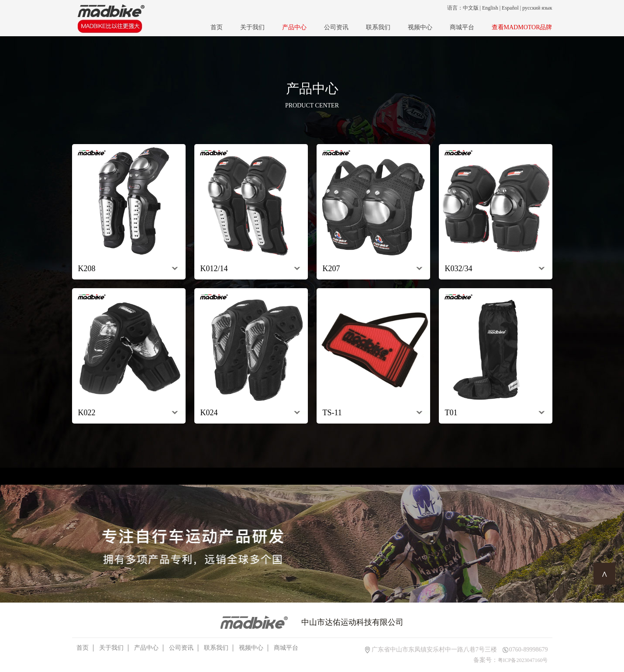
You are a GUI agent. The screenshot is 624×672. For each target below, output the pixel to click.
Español (510, 8)
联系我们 (378, 27)
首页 (217, 27)
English (490, 8)
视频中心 (420, 27)
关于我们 (252, 27)
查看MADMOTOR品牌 (522, 27)
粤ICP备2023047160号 (523, 660)
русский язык (537, 8)
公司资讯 (336, 27)
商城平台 (462, 27)
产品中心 (294, 27)
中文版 (471, 8)
